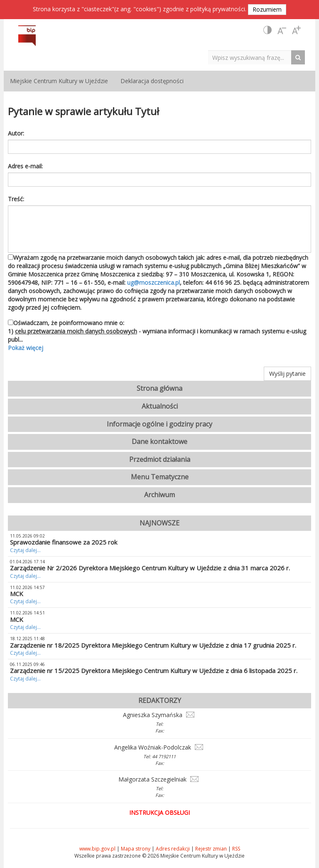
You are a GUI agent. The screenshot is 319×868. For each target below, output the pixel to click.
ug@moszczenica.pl (153, 282)
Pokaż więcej (26, 348)
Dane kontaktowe (159, 441)
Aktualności (160, 406)
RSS (236, 849)
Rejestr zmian (211, 849)
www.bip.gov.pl (97, 849)
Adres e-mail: (25, 166)
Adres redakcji (173, 849)
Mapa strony (136, 849)
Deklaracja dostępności (152, 81)
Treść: (16, 199)
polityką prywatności (218, 9)
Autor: (16, 133)
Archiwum (159, 495)
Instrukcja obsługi (159, 813)
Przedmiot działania (160, 459)
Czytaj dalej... (25, 550)
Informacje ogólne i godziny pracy (159, 424)
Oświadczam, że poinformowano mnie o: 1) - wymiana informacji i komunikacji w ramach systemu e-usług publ (159, 335)
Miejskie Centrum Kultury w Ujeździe (59, 81)
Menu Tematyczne (160, 477)
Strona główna (159, 388)
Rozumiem (267, 9)
